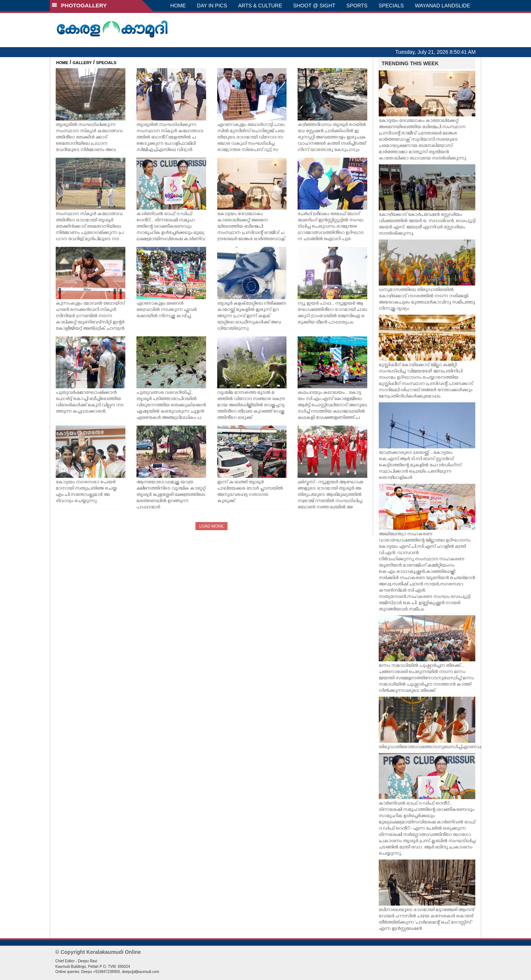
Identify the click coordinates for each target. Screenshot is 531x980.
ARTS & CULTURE (260, 6)
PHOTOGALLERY (79, 5)
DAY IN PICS (212, 6)
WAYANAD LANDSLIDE (442, 6)
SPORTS (357, 6)
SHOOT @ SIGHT (314, 6)
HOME (178, 6)
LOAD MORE (211, 526)
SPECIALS (391, 6)
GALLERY (82, 63)
